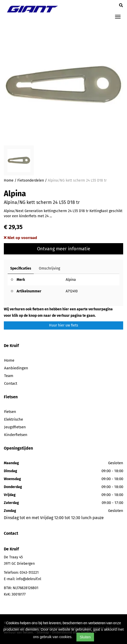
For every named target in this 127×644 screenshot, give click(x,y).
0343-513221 (29, 573)
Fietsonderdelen (31, 180)
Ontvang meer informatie (64, 249)
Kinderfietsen (16, 435)
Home (9, 180)
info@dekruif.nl (29, 579)
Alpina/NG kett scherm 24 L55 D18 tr (77, 180)
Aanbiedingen (16, 368)
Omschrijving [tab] (49, 268)
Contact (11, 383)
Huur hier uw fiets (64, 325)
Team (9, 376)
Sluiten (85, 637)
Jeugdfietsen (15, 427)
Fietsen (10, 412)
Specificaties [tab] (21, 268)
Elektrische (14, 419)
